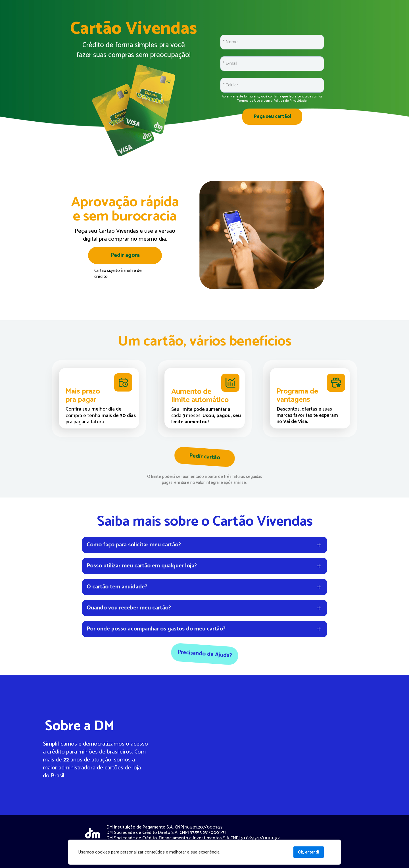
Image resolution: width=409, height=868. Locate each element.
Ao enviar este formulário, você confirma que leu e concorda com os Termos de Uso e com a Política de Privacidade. (273, 99)
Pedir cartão (204, 457)
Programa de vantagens (298, 396)
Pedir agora (125, 255)
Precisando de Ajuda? (204, 654)
